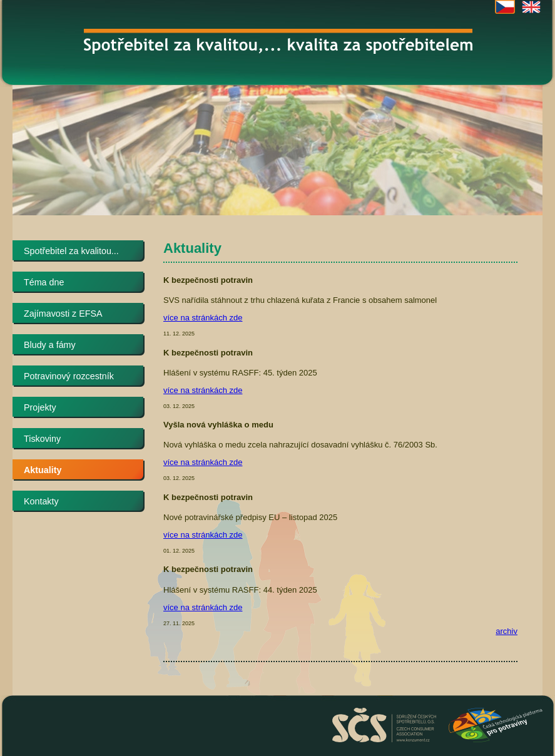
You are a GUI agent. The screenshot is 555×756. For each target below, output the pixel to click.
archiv (507, 631)
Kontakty (41, 501)
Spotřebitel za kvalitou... (71, 251)
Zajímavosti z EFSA (63, 314)
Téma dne (44, 282)
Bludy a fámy (50, 345)
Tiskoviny (42, 439)
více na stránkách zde (203, 318)
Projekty (40, 407)
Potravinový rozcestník (69, 376)
